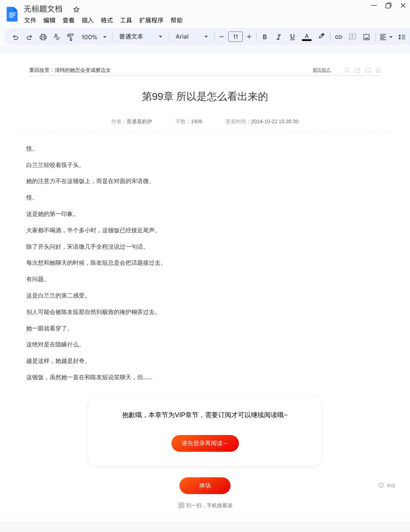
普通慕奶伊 (139, 121)
